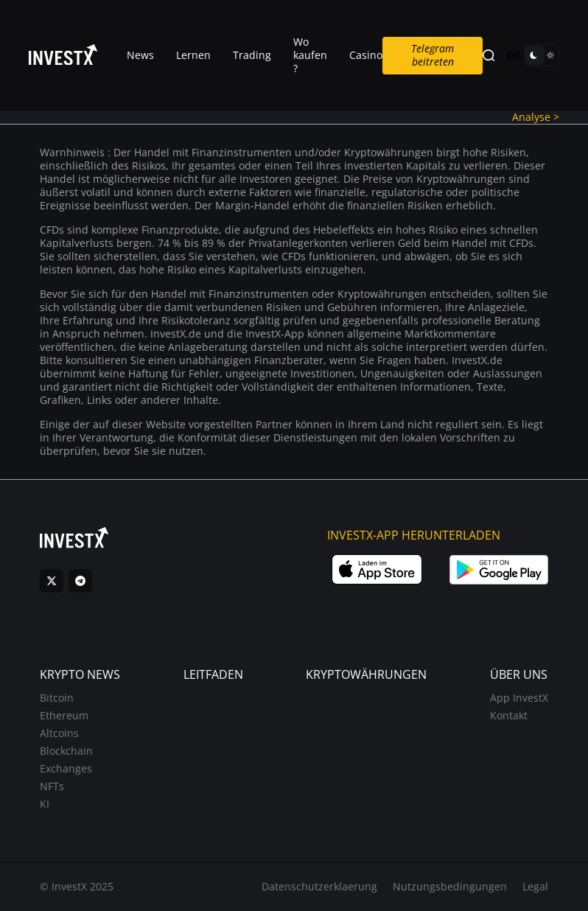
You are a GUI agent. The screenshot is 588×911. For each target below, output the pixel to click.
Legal (535, 886)
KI (45, 804)
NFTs (52, 786)
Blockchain (66, 751)
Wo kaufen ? (310, 55)
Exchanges (66, 768)
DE (514, 56)
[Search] (489, 56)
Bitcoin (57, 698)
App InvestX (519, 698)
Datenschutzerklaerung (319, 886)
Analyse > (536, 117)
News (140, 55)
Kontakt (509, 715)
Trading (252, 55)
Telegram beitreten (433, 55)
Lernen (193, 55)
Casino (366, 55)
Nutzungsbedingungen (450, 886)
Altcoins (59, 733)
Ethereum (64, 715)
